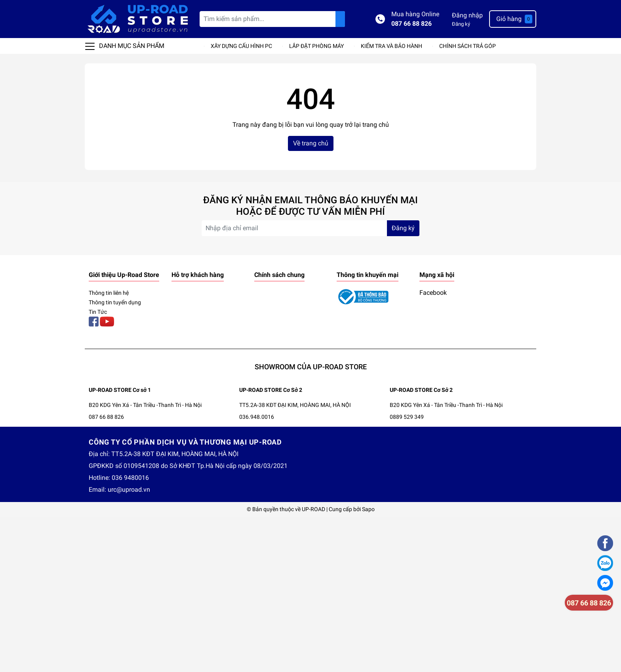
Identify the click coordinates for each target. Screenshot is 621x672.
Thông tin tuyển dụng (115, 302)
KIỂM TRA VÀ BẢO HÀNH (391, 46)
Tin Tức (98, 312)
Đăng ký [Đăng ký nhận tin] (403, 228)
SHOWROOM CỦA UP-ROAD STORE (311, 367)
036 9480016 (130, 478)
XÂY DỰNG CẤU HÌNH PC (241, 46)
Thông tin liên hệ (109, 293)
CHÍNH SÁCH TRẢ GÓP (468, 46)
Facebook (433, 293)
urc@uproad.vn (129, 490)
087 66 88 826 (411, 24)
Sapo (368, 509)
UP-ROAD (313, 509)
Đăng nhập (467, 15)
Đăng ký (461, 24)
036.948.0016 (257, 417)
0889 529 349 (407, 417)
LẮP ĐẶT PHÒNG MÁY (316, 46)
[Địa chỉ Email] (310, 228)
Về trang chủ (311, 143)
